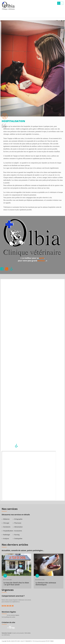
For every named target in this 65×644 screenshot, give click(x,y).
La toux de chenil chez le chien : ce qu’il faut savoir (16, 584)
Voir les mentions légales (13, 615)
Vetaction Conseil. (7, 633)
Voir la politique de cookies (8, 617)
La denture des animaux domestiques (46, 584)
